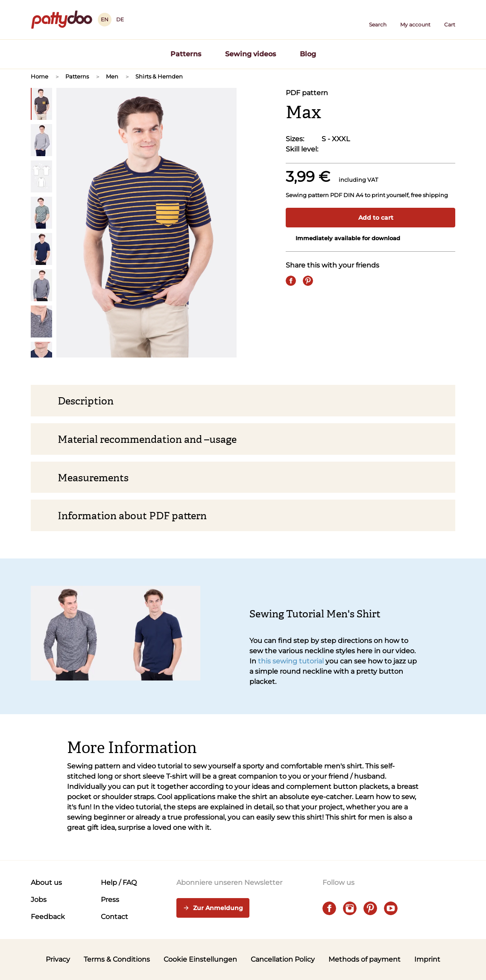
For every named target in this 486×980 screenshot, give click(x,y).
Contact (114, 917)
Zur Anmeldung (213, 908)
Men (112, 76)
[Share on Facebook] (291, 281)
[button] (378, 20)
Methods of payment (364, 959)
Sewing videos (250, 54)
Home (40, 76)
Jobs (39, 900)
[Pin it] (308, 281)
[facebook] (329, 908)
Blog (308, 54)
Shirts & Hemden (159, 76)
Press (110, 900)
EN (105, 19)
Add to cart (371, 218)
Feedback (48, 917)
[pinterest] (370, 908)
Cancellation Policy (283, 959)
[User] (415, 20)
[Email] (325, 281)
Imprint (427, 959)
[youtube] (391, 908)
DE (120, 19)
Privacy (58, 959)
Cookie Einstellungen (200, 959)
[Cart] (450, 20)
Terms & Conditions (117, 959)
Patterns (186, 54)
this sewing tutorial (291, 661)
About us (46, 883)
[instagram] (350, 908)
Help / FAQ (119, 883)
